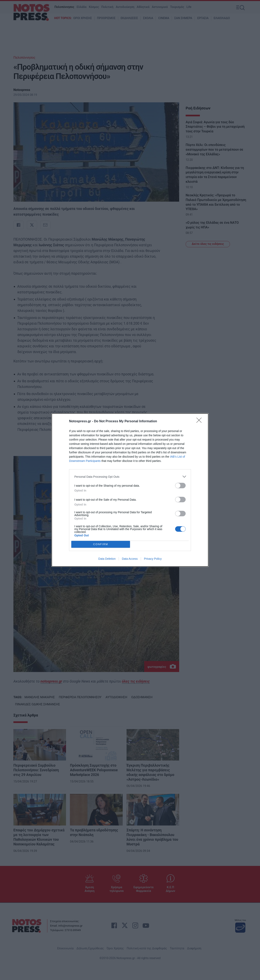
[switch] (180, 486)
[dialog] (130, 490)
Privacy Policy (153, 559)
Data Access (130, 559)
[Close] (200, 421)
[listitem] (130, 477)
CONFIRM (101, 544)
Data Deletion (107, 559)
